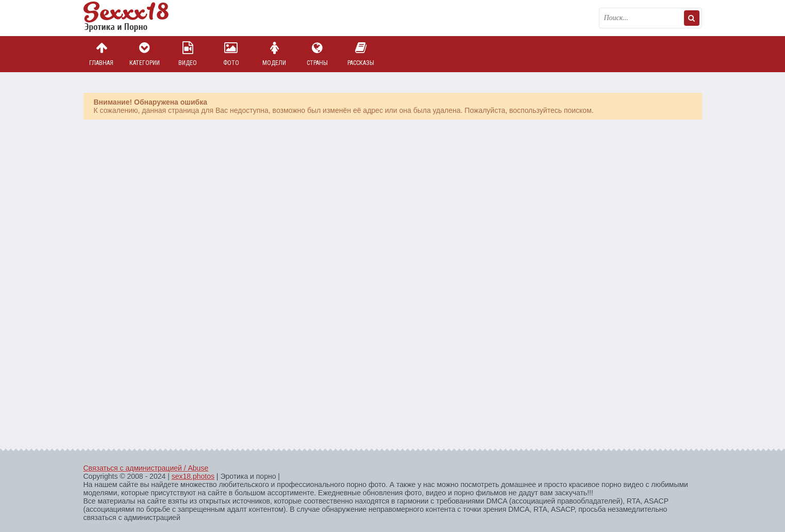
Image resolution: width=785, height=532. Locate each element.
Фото (231, 54)
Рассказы (361, 54)
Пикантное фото (135, 18)
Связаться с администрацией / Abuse (146, 468)
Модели (274, 54)
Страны (318, 54)
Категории (144, 54)
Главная (102, 54)
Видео (188, 54)
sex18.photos (193, 476)
